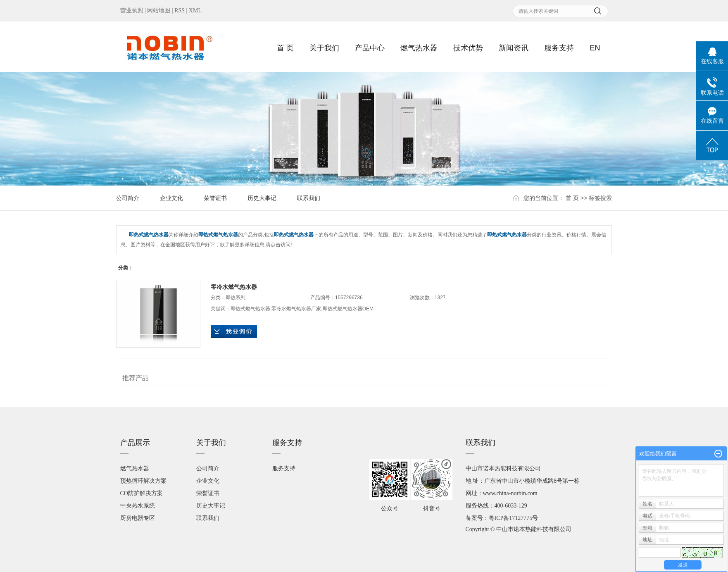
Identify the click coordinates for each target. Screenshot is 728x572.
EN (595, 48)
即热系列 (236, 298)
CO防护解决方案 (142, 493)
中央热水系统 (138, 506)
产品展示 (135, 443)
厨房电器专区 (138, 518)
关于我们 (324, 48)
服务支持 (559, 48)
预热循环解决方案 (143, 481)
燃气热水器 (419, 48)
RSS (180, 11)
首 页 (285, 48)
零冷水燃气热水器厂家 (296, 309)
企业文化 (171, 198)
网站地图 (159, 11)
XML (195, 11)
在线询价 (234, 331)
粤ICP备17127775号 (514, 518)
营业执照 (132, 11)
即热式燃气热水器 (250, 309)
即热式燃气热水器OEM (348, 309)
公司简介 (128, 198)
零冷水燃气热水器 (234, 287)
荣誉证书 (215, 198)
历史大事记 (262, 198)
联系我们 (309, 198)
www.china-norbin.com (510, 493)
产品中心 (370, 48)
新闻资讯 (514, 48)
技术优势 (468, 48)
